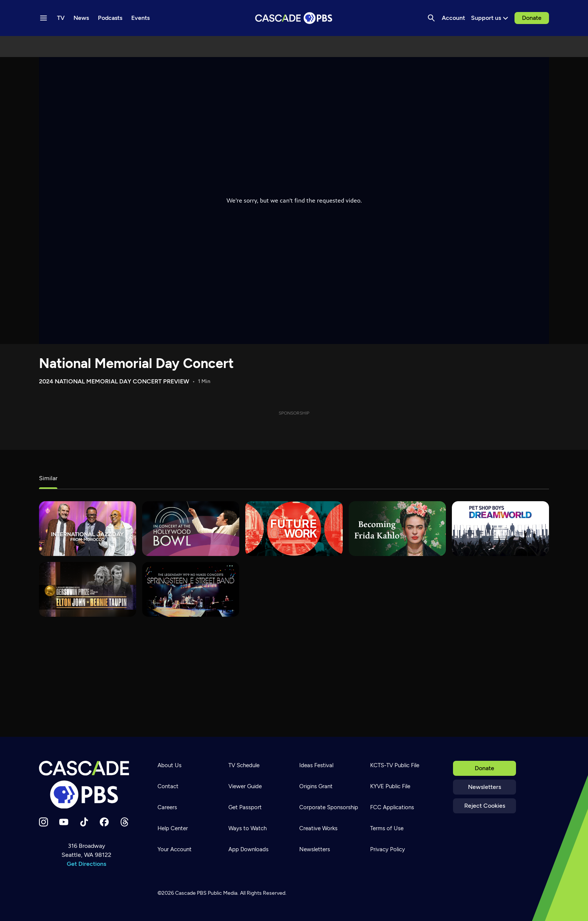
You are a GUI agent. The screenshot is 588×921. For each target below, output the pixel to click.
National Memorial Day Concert (136, 363)
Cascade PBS (191, 893)
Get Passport (245, 807)
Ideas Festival (316, 765)
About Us (169, 765)
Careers (167, 807)
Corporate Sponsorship (329, 807)
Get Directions (86, 864)
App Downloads (248, 849)
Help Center (173, 828)
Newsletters (484, 787)
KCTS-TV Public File (395, 765)
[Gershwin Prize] (88, 589)
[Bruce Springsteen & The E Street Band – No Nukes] (191, 589)
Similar (48, 478)
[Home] (86, 785)
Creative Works (318, 828)
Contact (168, 786)
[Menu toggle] (43, 18)
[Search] (431, 18)
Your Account (175, 849)
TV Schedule (244, 765)
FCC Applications (392, 807)
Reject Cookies (485, 806)
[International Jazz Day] (88, 529)
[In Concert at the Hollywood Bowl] (191, 529)
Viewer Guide (245, 786)
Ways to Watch (247, 828)
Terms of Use (387, 828)
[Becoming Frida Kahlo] (397, 529)
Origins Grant (316, 786)
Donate (532, 18)
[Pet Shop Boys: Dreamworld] (500, 529)
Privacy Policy (388, 849)
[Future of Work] (294, 529)
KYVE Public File (390, 786)
